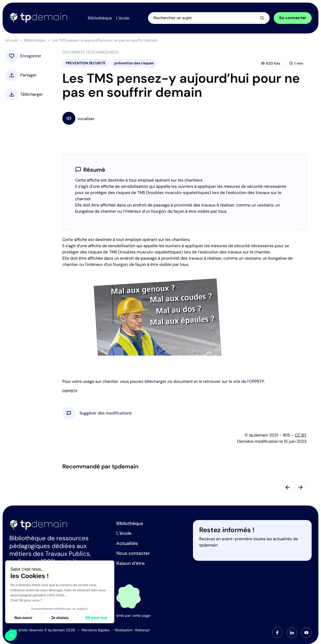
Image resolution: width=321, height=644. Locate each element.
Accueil (11, 40)
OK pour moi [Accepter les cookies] (96, 618)
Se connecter (293, 18)
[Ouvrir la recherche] (209, 18)
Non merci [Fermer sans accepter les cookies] (23, 618)
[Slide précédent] (287, 487)
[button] (106, 413)
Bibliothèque (35, 40)
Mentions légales (96, 630)
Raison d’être (131, 563)
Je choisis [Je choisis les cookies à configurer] (60, 618)
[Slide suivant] (300, 487)
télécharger (155, 381)
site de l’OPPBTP (249, 381)
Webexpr (142, 630)
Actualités (127, 543)
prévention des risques (134, 63)
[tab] (277, 633)
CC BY (301, 435)
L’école (124, 533)
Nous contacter (133, 553)
